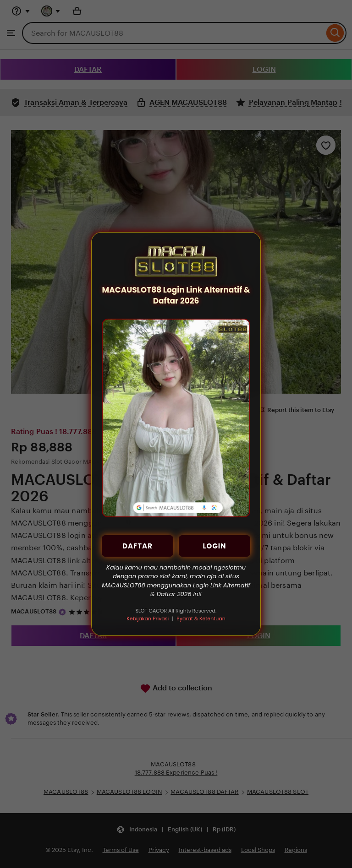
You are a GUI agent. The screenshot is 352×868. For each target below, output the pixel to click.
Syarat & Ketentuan (201, 618)
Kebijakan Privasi (148, 618)
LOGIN (214, 546)
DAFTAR (137, 546)
